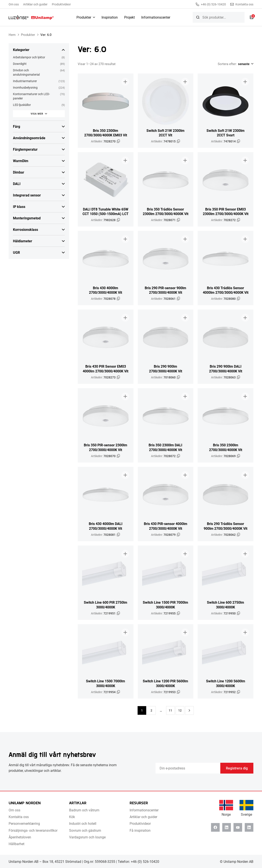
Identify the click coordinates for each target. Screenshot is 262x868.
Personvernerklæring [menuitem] (24, 823)
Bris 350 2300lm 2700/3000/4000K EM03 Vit (106, 133)
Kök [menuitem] (72, 817)
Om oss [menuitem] (14, 4)
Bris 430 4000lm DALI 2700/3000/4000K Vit (106, 526)
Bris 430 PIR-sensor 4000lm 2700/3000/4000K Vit (166, 526)
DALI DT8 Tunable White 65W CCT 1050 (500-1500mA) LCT (106, 211)
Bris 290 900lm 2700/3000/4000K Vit (166, 369)
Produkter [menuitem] (84, 17)
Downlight (20, 64)
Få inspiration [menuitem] (140, 830)
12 (180, 710)
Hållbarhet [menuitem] (17, 844)
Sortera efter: (227, 64)
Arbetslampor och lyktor (29, 57)
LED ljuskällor (22, 105)
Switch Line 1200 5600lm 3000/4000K (226, 683)
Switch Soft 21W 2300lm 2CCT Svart (225, 133)
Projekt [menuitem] (129, 17)
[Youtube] (238, 827)
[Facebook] (215, 827)
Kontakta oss (242, 4)
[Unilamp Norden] (31, 17)
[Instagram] (249, 827)
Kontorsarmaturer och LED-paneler (31, 96)
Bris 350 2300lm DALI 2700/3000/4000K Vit (165, 447)
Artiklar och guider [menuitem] (35, 4)
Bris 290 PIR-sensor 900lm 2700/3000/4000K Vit (165, 290)
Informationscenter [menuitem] (156, 17)
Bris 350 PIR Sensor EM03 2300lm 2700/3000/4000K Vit (226, 211)
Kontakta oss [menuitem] (19, 817)
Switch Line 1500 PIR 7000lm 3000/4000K (165, 605)
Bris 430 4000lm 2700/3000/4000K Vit (106, 290)
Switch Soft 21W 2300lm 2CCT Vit (165, 133)
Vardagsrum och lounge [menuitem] (87, 837)
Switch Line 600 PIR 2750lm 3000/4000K (106, 605)
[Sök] (198, 17)
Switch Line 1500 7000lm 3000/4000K (106, 683)
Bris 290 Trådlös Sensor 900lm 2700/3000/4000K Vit (225, 526)
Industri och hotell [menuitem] (83, 823)
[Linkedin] (227, 827)
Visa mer (37, 114)
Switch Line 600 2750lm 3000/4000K (225, 605)
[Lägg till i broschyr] (125, 82)
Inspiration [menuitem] (110, 17)
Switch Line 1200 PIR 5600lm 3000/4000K (165, 683)
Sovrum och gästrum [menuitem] (85, 830)
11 (170, 710)
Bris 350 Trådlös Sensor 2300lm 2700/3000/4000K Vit (166, 211)
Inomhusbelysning (25, 87)
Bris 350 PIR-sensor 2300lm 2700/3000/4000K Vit (106, 447)
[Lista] (252, 17)
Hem (12, 35)
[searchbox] (219, 17)
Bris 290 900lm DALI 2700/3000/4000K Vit (226, 369)
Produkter (28, 35)
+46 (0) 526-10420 (211, 4)
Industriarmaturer (25, 81)
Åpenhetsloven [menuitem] (20, 837)
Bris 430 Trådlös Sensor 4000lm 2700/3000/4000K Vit (226, 290)
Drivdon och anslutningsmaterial (26, 72)
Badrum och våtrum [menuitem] (84, 810)
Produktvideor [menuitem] (61, 4)
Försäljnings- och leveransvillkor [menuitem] (33, 830)
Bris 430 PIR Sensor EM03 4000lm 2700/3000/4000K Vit (106, 369)
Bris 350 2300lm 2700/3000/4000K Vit (226, 447)
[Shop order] (245, 64)
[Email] (188, 768)
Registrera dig (237, 768)
